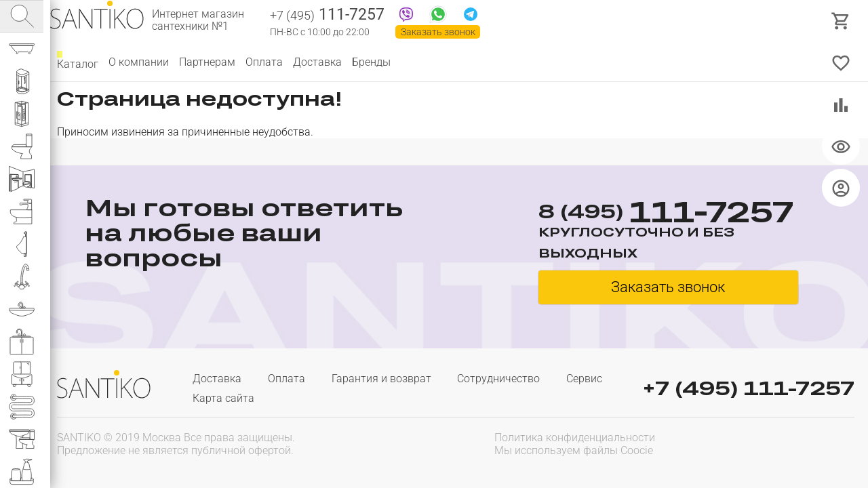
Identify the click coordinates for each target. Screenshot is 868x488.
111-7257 (327, 16)
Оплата (264, 62)
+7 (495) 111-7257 (749, 388)
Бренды (371, 62)
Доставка (317, 62)
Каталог (78, 62)
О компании (139, 62)
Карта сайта (223, 398)
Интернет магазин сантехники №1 (198, 20)
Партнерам (207, 62)
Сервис (584, 379)
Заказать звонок (438, 32)
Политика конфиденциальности (575, 438)
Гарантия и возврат (381, 379)
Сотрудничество (498, 379)
